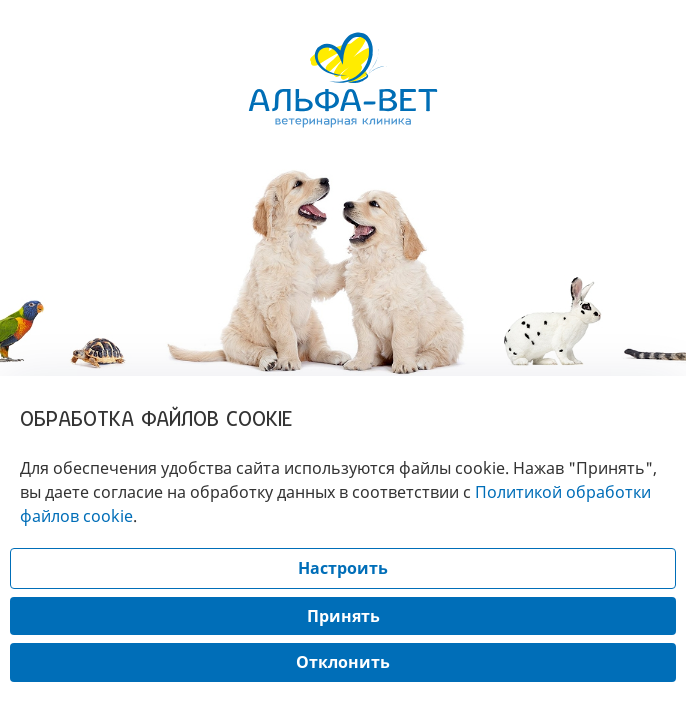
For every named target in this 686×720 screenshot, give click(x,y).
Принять (343, 616)
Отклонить (343, 662)
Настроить (343, 568)
